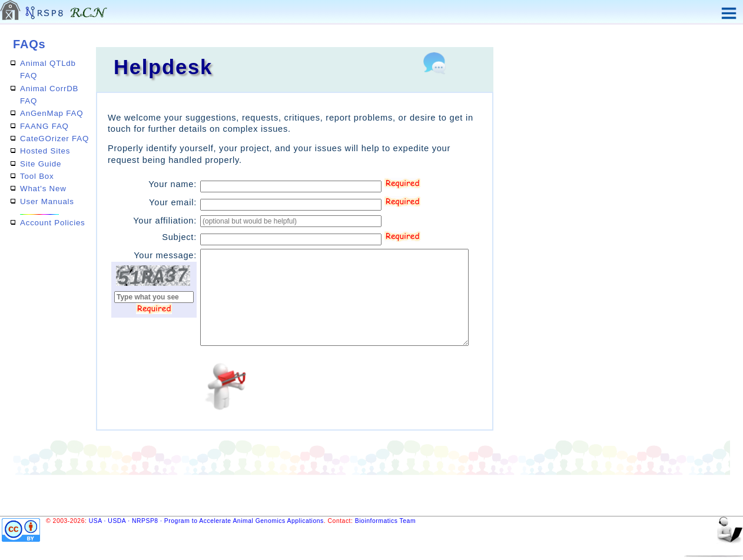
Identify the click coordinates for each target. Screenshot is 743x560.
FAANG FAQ (44, 126)
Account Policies (53, 223)
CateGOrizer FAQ (54, 139)
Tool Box (37, 176)
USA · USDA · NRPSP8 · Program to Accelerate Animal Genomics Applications (206, 521)
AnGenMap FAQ (52, 113)
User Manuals (47, 201)
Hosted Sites (45, 151)
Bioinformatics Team (385, 521)
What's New (43, 189)
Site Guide (41, 164)
